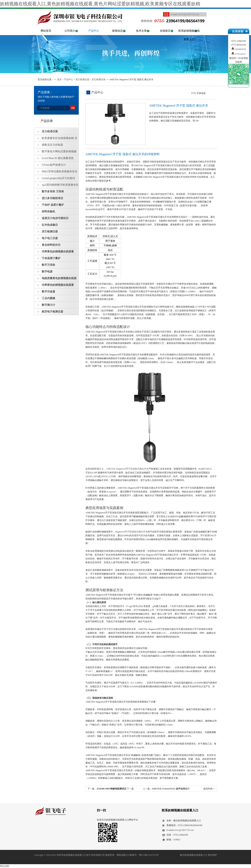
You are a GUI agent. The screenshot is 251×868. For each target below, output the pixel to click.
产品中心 (94, 31)
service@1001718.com (189, 14)
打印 (194, 93)
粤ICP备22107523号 (149, 855)
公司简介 (70, 31)
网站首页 (46, 31)
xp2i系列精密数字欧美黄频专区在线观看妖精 (56, 186)
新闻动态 (117, 31)
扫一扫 (101, 810)
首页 (59, 79)
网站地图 (121, 855)
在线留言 (165, 31)
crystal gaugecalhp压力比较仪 (58, 178)
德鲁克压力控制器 (52, 145)
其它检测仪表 (99, 79)
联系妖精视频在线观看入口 (189, 35)
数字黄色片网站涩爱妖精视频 (59, 151)
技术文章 (141, 31)
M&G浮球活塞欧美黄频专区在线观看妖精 (56, 173)
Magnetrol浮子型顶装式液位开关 (131, 532)
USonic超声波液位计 (54, 165)
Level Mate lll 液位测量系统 (58, 158)
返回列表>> (209, 789)
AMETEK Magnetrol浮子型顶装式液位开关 (127, 469)
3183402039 (239, 49)
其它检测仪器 (82, 79)
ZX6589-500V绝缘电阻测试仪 (111, 789)
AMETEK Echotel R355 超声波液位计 (171, 789)
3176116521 (239, 54)
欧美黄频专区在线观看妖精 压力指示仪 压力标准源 (56, 139)
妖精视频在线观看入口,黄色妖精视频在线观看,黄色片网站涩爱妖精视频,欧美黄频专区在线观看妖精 (100, 4)
